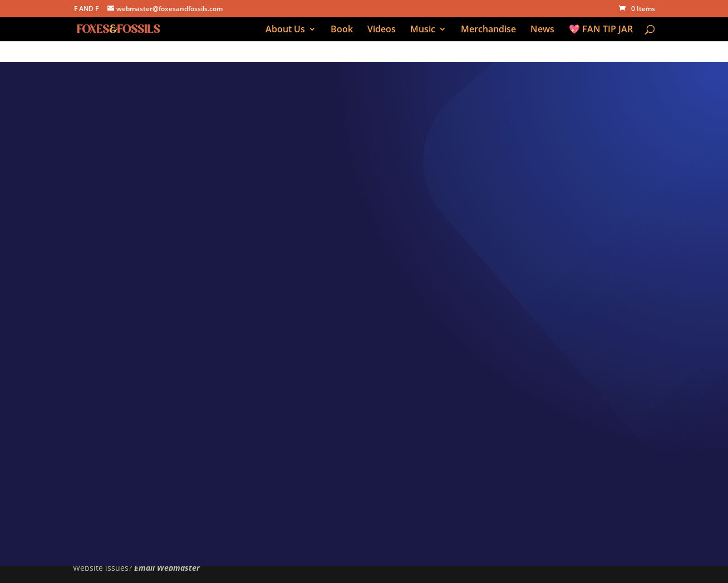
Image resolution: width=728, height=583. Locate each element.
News (542, 30)
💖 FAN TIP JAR (601, 30)
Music (423, 30)
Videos (382, 30)
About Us (285, 30)
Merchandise (488, 30)
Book (342, 30)
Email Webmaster (167, 568)
